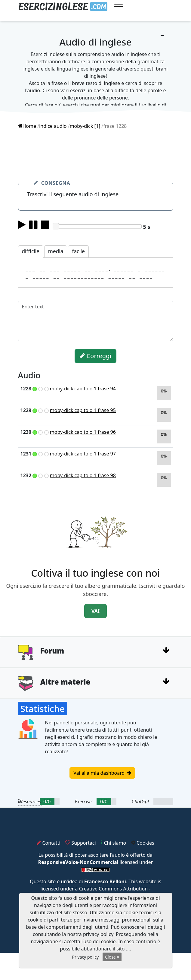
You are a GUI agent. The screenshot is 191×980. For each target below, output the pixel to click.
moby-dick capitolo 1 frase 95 (83, 410)
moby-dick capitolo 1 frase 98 (83, 475)
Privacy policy (86, 957)
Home (27, 126)
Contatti (48, 843)
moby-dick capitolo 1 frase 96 (83, 432)
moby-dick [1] (85, 126)
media (56, 251)
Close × (112, 957)
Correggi (95, 356)
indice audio (53, 126)
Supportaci (80, 843)
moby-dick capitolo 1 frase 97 (83, 454)
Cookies (143, 843)
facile (78, 251)
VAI (95, 611)
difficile (31, 251)
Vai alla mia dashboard (102, 773)
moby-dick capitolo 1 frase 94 (83, 389)
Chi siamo (113, 843)
